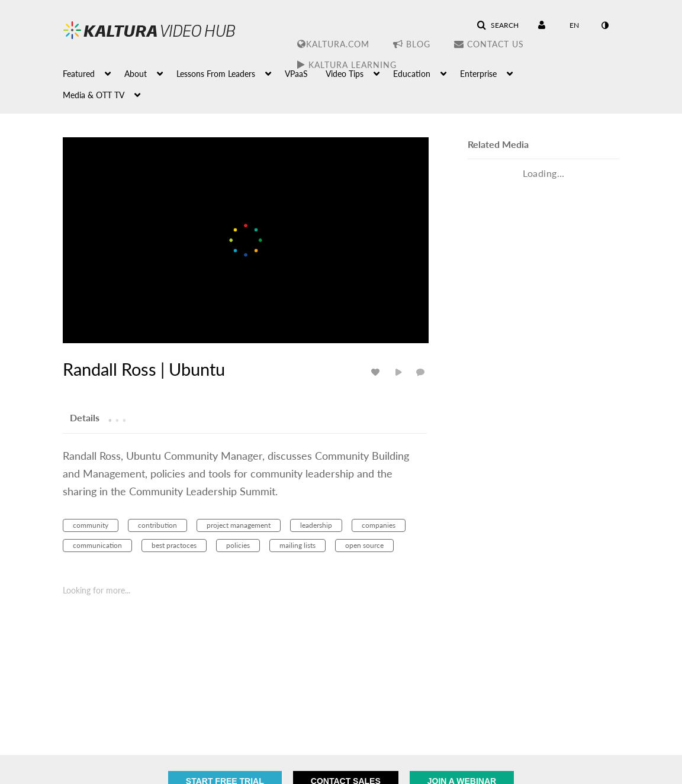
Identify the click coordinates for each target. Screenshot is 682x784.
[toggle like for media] (377, 372)
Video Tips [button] (345, 74)
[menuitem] (94, 73)
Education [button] (412, 74)
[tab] (85, 417)
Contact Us (489, 44)
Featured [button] (79, 74)
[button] (498, 25)
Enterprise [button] (478, 74)
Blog (412, 44)
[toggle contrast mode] (604, 25)
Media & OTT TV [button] (94, 95)
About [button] (136, 74)
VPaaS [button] (296, 74)
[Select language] (574, 25)
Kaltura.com (333, 44)
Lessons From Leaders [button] (216, 74)
